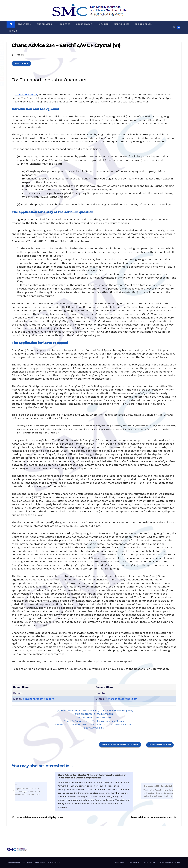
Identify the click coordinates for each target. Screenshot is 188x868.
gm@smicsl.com (80, 721)
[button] (174, 27)
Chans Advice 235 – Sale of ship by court (161, 786)
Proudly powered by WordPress (20, 862)
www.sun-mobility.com (113, 721)
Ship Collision (21, 63)
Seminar (104, 24)
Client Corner (143, 24)
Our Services (45, 24)
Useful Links (122, 24)
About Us (24, 24)
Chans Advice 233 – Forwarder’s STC (153, 817)
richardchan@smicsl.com (121, 699)
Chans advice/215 (26, 95)
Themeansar (55, 862)
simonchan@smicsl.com (39, 699)
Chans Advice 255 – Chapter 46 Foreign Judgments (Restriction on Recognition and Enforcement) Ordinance (92, 776)
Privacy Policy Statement (170, 862)
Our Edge (65, 24)
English (14, 31)
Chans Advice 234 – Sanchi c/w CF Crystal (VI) (66, 45)
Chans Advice (84, 24)
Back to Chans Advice (160, 745)
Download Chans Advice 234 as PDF (120, 745)
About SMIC (120, 862)
